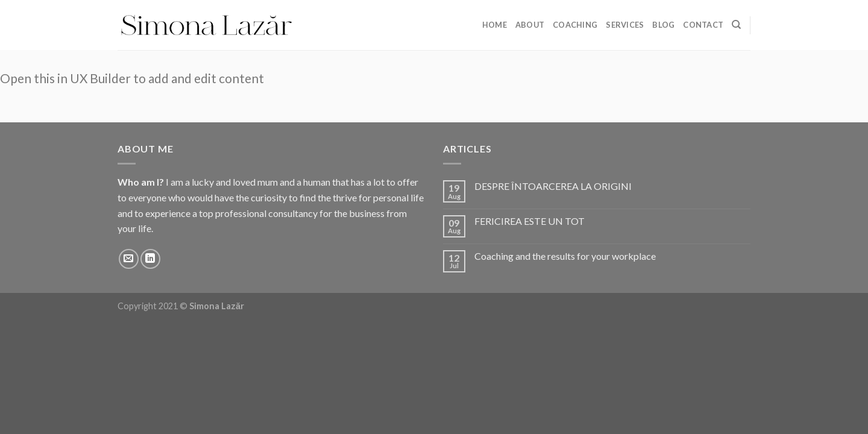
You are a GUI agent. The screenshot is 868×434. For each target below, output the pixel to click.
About (530, 25)
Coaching (575, 25)
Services (625, 25)
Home (495, 25)
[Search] (736, 25)
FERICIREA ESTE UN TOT (530, 221)
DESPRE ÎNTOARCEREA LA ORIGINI (553, 186)
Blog (663, 25)
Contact (703, 25)
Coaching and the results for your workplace (565, 256)
